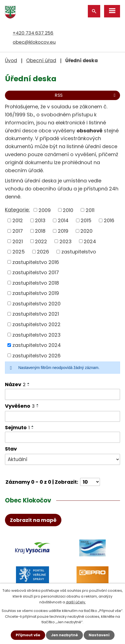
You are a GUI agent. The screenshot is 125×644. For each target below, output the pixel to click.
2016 (109, 220)
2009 (45, 210)
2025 (19, 252)
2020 (86, 231)
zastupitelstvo (79, 252)
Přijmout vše (28, 635)
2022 (41, 241)
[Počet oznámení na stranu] (90, 482)
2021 (18, 241)
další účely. (76, 602)
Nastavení (99, 635)
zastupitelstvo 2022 (36, 324)
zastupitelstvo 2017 (36, 272)
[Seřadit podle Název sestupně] (29, 386)
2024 (90, 241)
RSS (86, 95)
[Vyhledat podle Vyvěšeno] (62, 417)
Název (15, 384)
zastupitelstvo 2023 (36, 335)
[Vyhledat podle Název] (62, 394)
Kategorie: (17, 210)
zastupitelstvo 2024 (37, 345)
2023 (66, 241)
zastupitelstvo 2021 (36, 314)
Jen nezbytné (64, 635)
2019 (63, 231)
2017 (18, 231)
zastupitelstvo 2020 (36, 303)
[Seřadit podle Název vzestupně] (29, 383)
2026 (43, 252)
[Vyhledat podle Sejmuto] (62, 437)
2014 (63, 220)
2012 (18, 220)
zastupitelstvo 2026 (36, 355)
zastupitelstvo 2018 (36, 283)
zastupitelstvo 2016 (36, 262)
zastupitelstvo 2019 (36, 293)
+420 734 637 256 (33, 33)
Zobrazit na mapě (33, 520)
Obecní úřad (41, 61)
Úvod (11, 61)
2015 (86, 220)
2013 (40, 220)
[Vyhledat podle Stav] (62, 459)
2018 (40, 231)
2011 (90, 210)
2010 (68, 210)
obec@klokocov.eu (34, 42)
